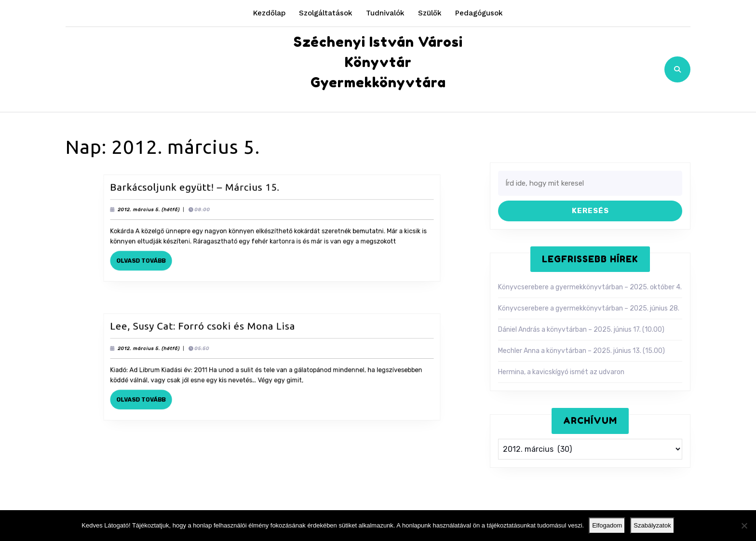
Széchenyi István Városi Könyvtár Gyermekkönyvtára (378, 62)
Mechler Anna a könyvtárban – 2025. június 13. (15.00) (581, 351)
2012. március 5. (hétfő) (162, 211)
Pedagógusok (479, 13)
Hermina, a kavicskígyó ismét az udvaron (561, 372)
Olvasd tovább (159, 259)
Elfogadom (607, 525)
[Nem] (744, 526)
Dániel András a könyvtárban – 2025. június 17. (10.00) (581, 330)
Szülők (430, 13)
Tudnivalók (385, 13)
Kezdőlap (269, 13)
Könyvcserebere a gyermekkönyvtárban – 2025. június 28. (589, 308)
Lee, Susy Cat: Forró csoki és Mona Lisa (211, 330)
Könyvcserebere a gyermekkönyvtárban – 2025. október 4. (590, 287)
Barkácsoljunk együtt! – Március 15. (204, 191)
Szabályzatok (652, 525)
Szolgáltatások (326, 13)
